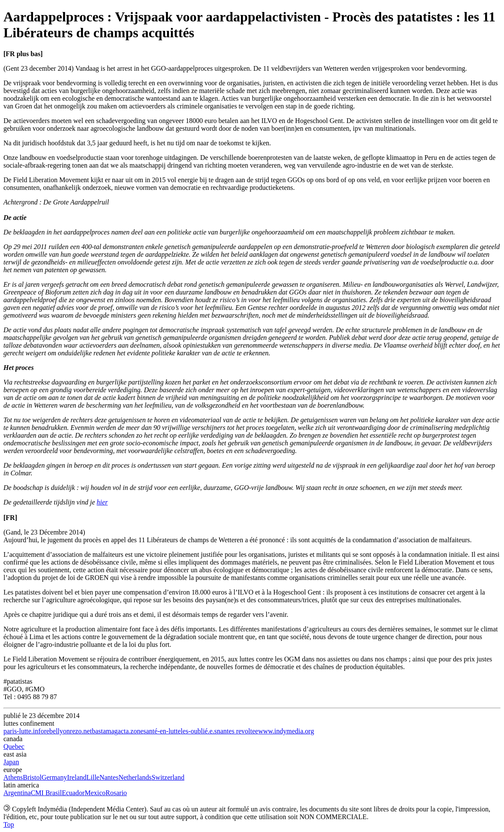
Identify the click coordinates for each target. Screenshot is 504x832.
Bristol (32, 777)
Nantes (109, 777)
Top (9, 824)
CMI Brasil (46, 793)
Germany (54, 777)
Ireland (76, 777)
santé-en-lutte (162, 731)
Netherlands (135, 777)
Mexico (95, 793)
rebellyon (57, 731)
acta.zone (131, 731)
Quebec (14, 746)
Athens (13, 777)
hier (102, 502)
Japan (11, 762)
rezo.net (81, 731)
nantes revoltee (237, 731)
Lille (93, 777)
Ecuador (73, 793)
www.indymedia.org (286, 731)
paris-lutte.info (24, 731)
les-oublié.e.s (199, 731)
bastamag (105, 731)
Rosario (116, 793)
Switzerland (168, 777)
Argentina (17, 793)
